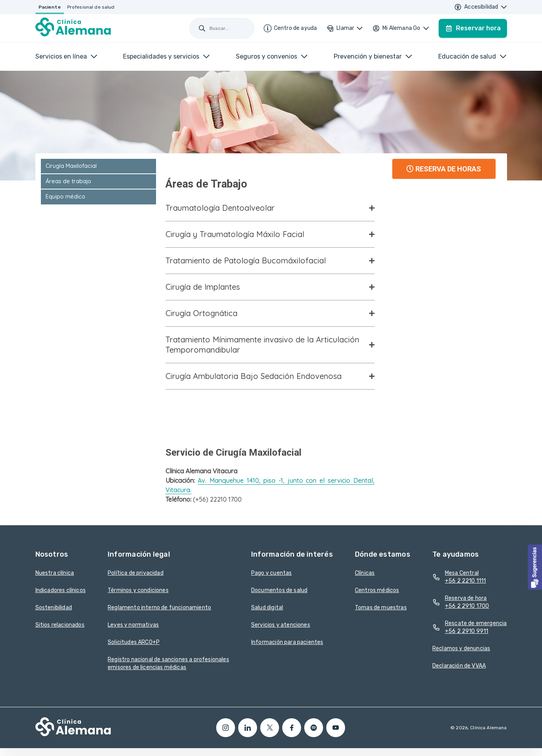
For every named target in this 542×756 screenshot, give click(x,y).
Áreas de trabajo (68, 181)
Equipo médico (65, 197)
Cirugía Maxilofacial (71, 166)
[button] (535, 567)
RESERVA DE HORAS (444, 169)
